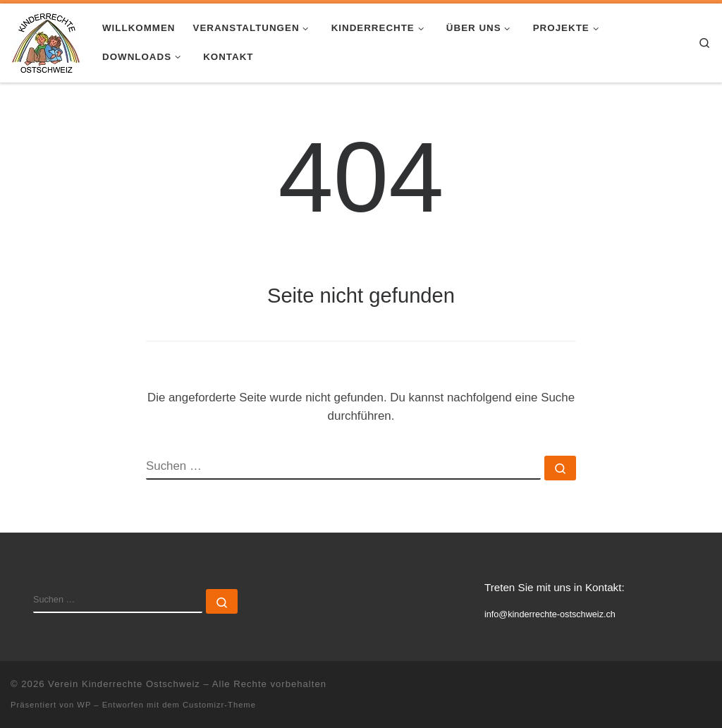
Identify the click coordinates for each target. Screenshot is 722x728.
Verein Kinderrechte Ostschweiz (124, 684)
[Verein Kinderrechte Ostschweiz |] (46, 41)
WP (84, 705)
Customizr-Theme (219, 705)
